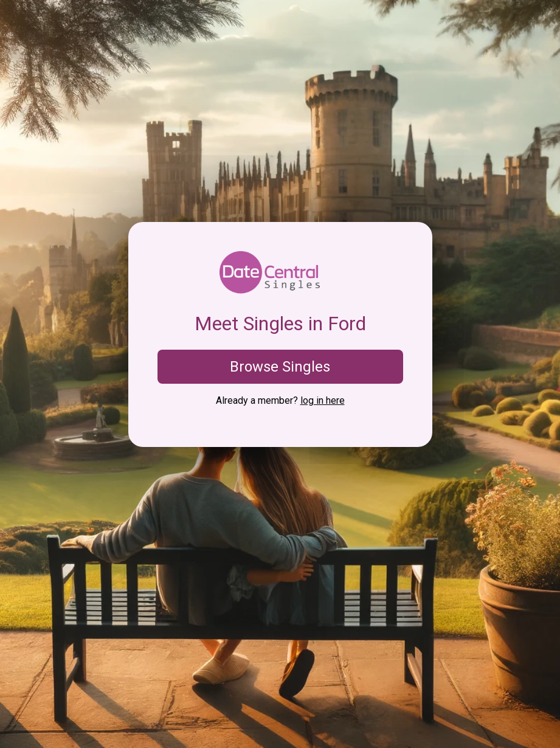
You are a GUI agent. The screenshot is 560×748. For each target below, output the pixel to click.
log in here (323, 400)
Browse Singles (280, 367)
